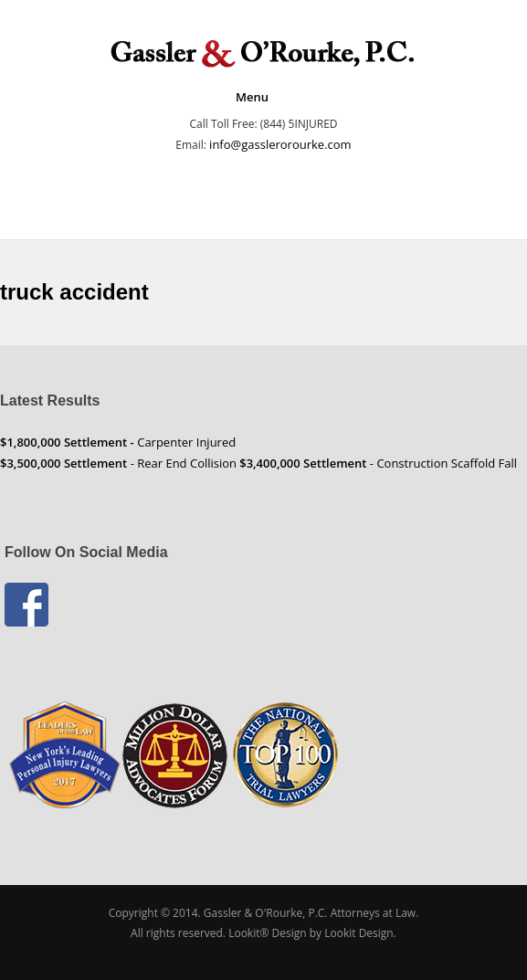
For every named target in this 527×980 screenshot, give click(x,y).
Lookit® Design (267, 933)
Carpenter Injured (118, 442)
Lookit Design (359, 933)
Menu (252, 97)
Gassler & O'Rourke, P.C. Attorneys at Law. (311, 913)
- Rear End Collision (118, 463)
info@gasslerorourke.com (280, 144)
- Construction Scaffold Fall (378, 463)
